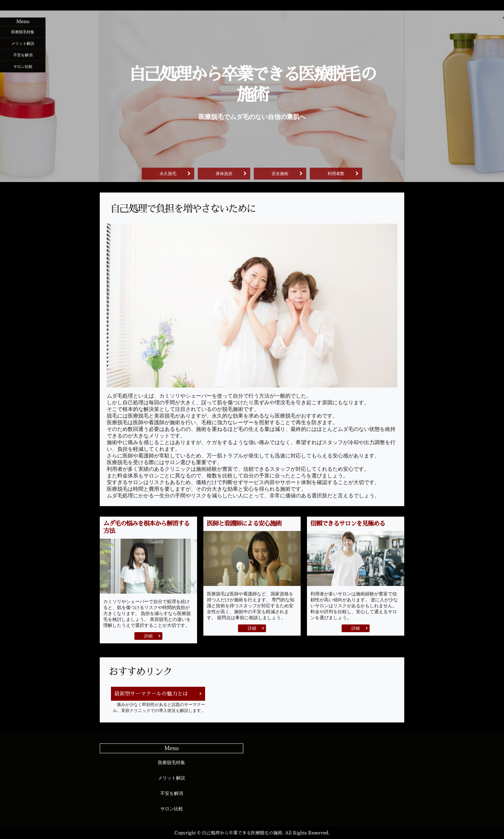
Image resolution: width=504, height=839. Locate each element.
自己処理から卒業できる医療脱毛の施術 (252, 85)
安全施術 (280, 174)
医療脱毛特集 (23, 32)
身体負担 (224, 174)
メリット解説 (23, 43)
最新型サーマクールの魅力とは (151, 694)
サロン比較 (23, 67)
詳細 (148, 636)
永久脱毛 (168, 174)
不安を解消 (23, 55)
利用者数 (336, 174)
